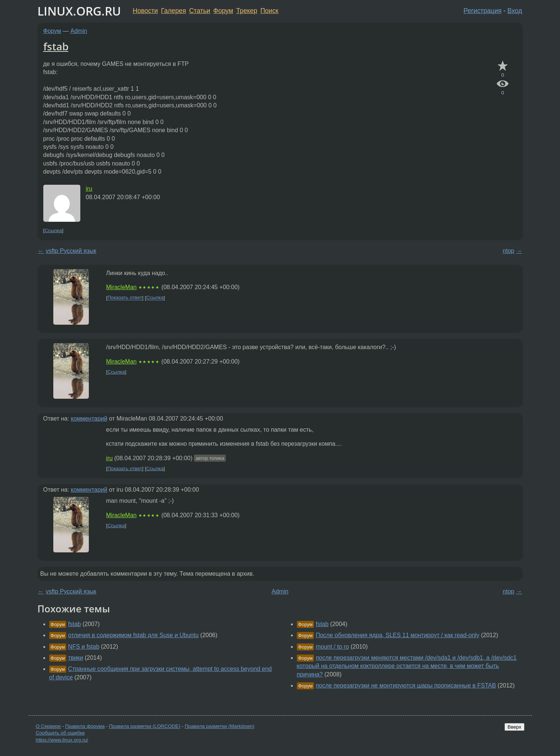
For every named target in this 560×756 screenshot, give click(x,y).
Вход (515, 11)
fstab (56, 46)
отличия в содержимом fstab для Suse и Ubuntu (133, 635)
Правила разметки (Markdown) (219, 726)
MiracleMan (122, 287)
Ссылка (53, 230)
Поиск (269, 11)
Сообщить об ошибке (61, 733)
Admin (79, 31)
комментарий (89, 419)
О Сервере (48, 726)
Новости (145, 11)
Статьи (200, 11)
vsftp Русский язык (71, 251)
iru (89, 189)
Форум (223, 11)
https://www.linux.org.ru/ (62, 740)
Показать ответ (125, 298)
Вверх (514, 727)
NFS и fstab (84, 647)
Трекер (247, 11)
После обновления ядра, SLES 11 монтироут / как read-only (398, 635)
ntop (508, 251)
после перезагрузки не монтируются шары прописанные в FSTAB (406, 685)
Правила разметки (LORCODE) (145, 726)
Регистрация (482, 11)
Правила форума (85, 726)
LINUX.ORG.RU (79, 11)
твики (76, 658)
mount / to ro (332, 647)
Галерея (173, 11)
